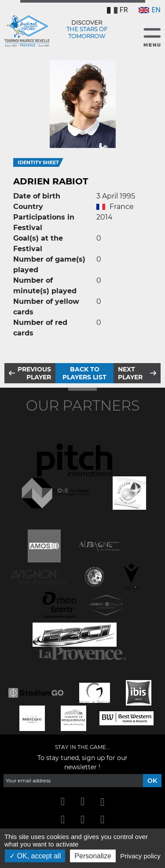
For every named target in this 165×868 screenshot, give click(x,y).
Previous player (34, 373)
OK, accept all (35, 856)
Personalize (93, 856)
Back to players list (84, 373)
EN (150, 10)
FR (117, 10)
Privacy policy (140, 856)
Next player (130, 373)
